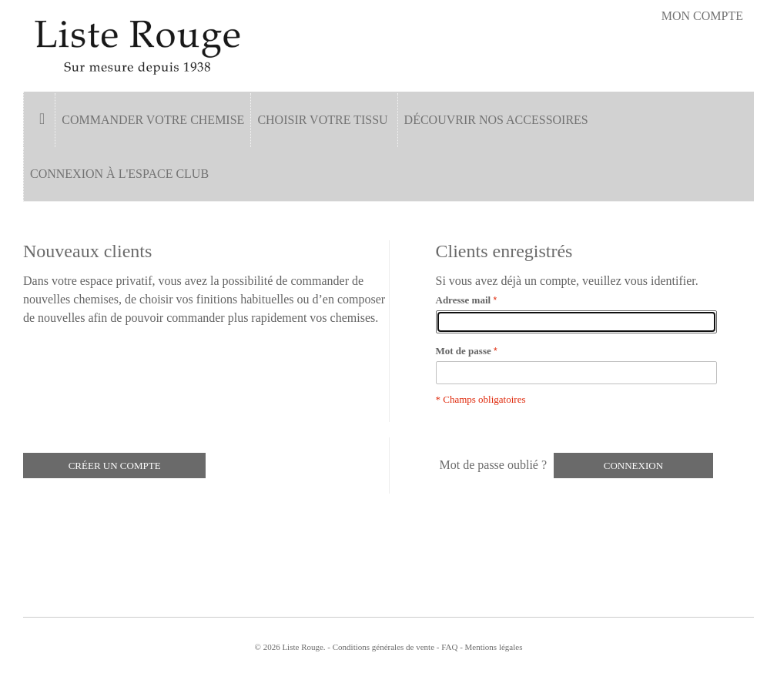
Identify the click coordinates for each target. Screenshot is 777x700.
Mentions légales (494, 647)
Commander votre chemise (153, 120)
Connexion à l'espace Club (119, 174)
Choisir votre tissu (322, 120)
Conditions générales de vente (383, 647)
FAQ (449, 647)
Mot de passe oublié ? (494, 465)
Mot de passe (464, 351)
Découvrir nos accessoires (496, 120)
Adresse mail (464, 300)
